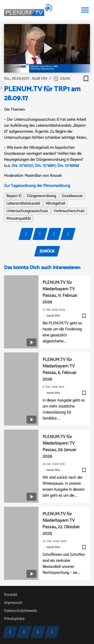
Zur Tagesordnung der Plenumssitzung (37, 186)
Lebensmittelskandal (23, 204)
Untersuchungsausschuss (27, 211)
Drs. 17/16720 (22, 166)
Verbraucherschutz (69, 211)
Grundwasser (72, 196)
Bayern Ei (14, 196)
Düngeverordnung (41, 196)
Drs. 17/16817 (45, 166)
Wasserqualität (18, 219)
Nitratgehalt (56, 204)
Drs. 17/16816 (68, 166)
